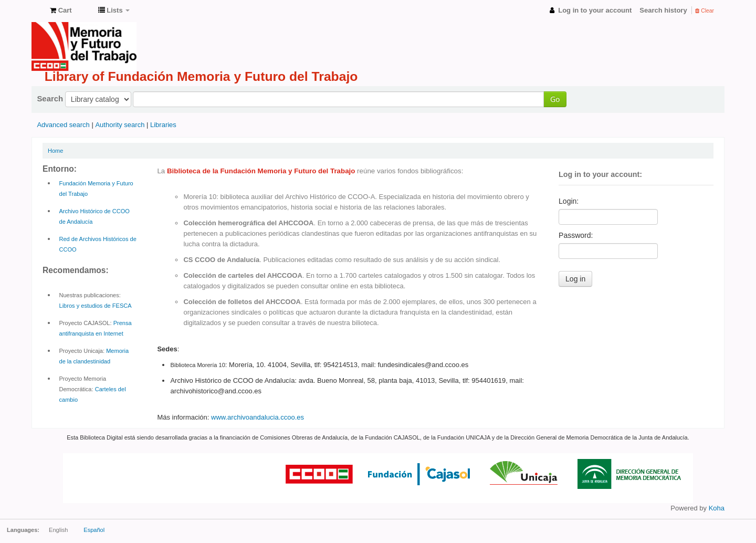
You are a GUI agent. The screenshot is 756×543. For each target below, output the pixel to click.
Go (555, 99)
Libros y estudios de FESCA (96, 306)
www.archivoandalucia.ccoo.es (258, 417)
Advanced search (63, 125)
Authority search (120, 125)
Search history (663, 10)
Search (50, 98)
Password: (576, 235)
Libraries (163, 125)
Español (94, 530)
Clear (705, 11)
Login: (569, 201)
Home (55, 151)
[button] (61, 11)
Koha (717, 508)
